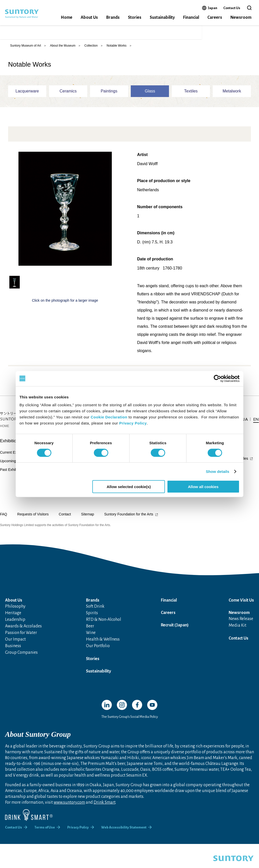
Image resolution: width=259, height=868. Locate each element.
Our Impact (15, 643)
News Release (241, 623)
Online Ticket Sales (168, 34)
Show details (218, 471)
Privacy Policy (133, 423)
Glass (150, 95)
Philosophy (15, 610)
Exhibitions (10, 445)
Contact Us (232, 8)
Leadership (15, 624)
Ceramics (68, 95)
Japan (213, 8)
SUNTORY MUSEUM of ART (46, 34)
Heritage (13, 617)
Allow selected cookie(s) (129, 487)
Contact (65, 518)
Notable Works (117, 49)
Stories (135, 17)
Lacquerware (27, 95)
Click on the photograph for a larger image (65, 304)
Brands (113, 17)
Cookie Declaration (109, 417)
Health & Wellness (103, 643)
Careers (215, 17)
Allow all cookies (203, 487)
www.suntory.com (69, 806)
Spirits (92, 617)
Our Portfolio (98, 650)
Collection (91, 49)
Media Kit (238, 629)
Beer (90, 630)
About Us (89, 17)
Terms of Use (45, 831)
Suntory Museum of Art (26, 49)
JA (218, 34)
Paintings (109, 95)
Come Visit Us (241, 604)
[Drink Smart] (29, 819)
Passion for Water (21, 637)
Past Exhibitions (13, 474)
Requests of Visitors (33, 518)
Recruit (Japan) (175, 629)
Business (13, 650)
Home (67, 17)
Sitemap (88, 518)
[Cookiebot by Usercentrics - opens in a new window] (217, 378)
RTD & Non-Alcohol (104, 624)
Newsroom (241, 17)
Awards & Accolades (23, 630)
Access (202, 34)
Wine (91, 637)
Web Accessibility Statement (124, 831)
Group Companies (21, 657)
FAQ (4, 518)
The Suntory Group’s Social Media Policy (130, 721)
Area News (150, 499)
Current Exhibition (14, 456)
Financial (191, 17)
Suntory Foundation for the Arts (129, 518)
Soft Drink (95, 610)
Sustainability (162, 17)
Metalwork (232, 95)
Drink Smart (104, 806)
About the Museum (63, 49)
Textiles (191, 95)
